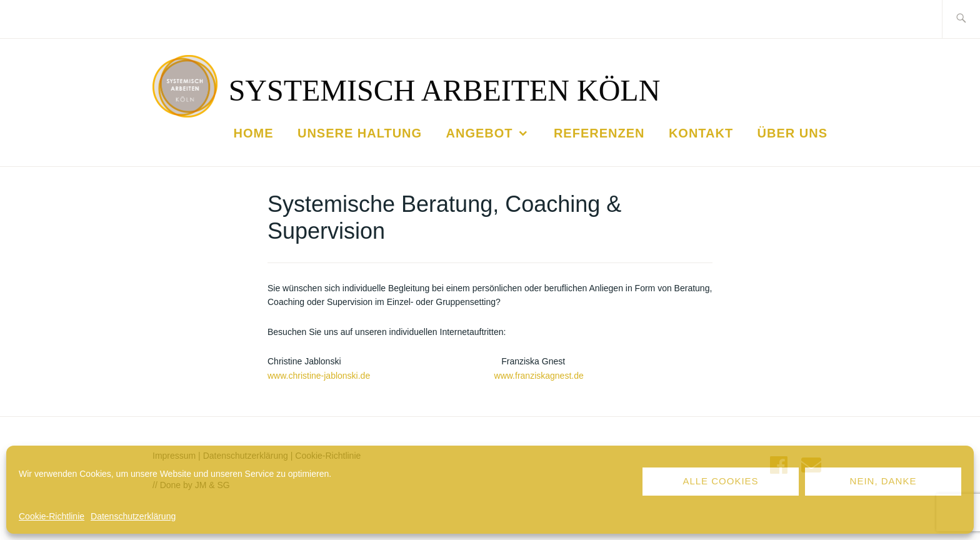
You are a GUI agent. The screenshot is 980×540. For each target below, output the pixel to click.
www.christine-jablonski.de (319, 376)
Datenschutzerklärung (133, 516)
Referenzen (599, 133)
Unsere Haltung (360, 133)
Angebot (480, 133)
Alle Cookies (720, 481)
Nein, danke (883, 481)
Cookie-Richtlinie (52, 516)
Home (254, 133)
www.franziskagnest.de (539, 376)
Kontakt (701, 133)
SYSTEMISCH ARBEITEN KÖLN (445, 90)
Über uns (792, 133)
